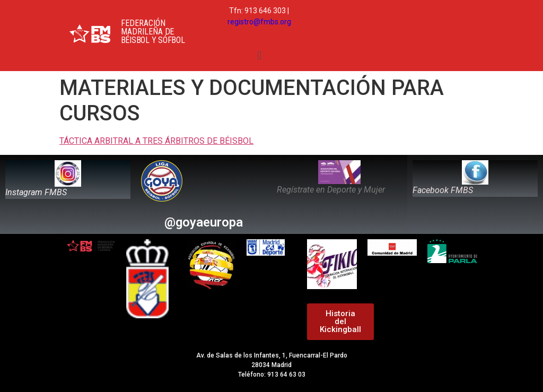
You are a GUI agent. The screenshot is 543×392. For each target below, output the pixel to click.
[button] (259, 55)
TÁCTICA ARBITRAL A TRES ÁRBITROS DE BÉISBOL (156, 141)
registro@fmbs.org (259, 22)
